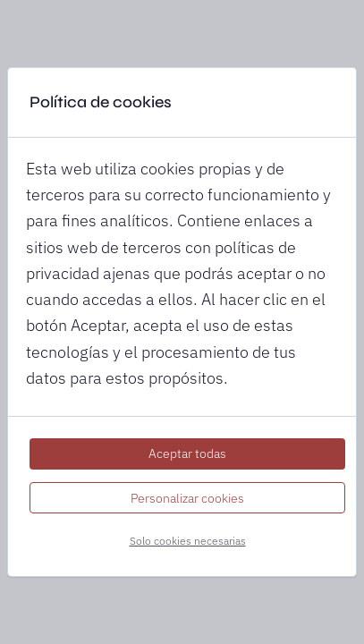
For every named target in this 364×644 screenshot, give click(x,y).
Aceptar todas (187, 453)
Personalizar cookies (187, 498)
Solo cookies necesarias (188, 541)
